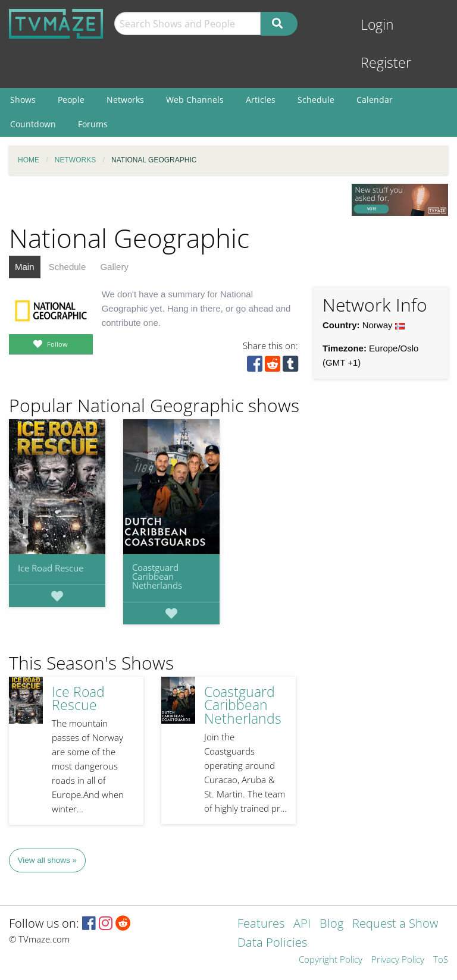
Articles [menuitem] (261, 100)
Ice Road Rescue (51, 568)
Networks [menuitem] (125, 100)
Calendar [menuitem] (375, 100)
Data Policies (272, 943)
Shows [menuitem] (23, 100)
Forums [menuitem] (93, 124)
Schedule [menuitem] (316, 100)
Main (25, 267)
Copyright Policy (331, 960)
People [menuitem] (71, 100)
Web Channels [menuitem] (195, 100)
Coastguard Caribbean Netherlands (157, 576)
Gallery (114, 267)
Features (261, 924)
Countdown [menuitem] (33, 124)
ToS (441, 960)
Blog (331, 924)
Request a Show (395, 924)
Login (377, 25)
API (302, 924)
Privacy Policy (398, 960)
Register (386, 63)
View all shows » (48, 860)
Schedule (68, 267)
